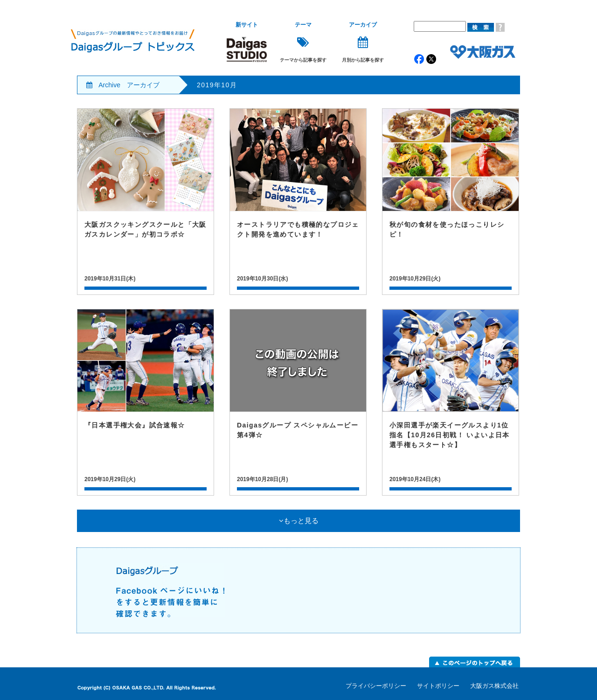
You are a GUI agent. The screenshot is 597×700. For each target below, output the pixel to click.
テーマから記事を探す (303, 42)
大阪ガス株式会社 (494, 686)
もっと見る (299, 521)
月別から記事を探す (363, 42)
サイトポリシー (438, 686)
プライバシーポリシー (376, 686)
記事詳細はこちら (146, 202)
